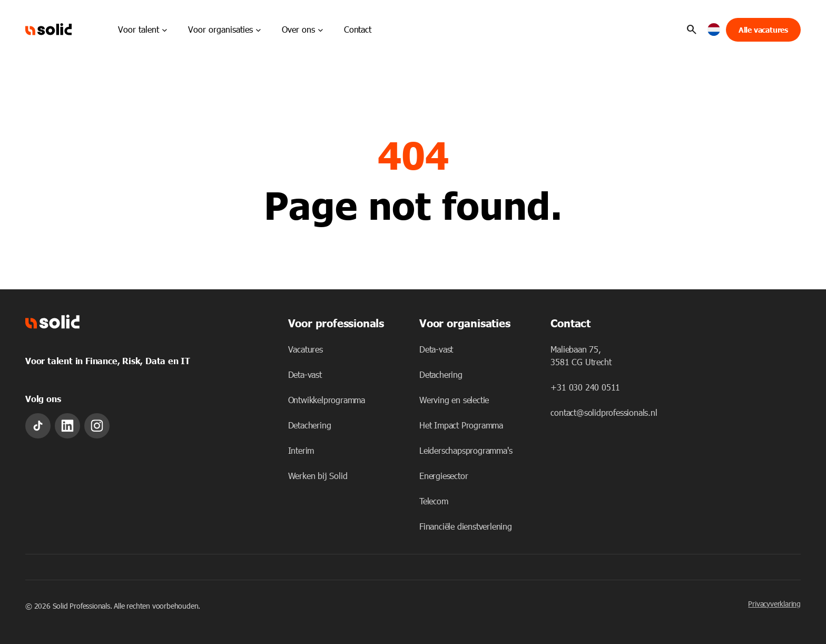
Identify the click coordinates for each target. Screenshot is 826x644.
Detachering (310, 425)
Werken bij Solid (318, 476)
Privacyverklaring (774, 604)
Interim (301, 450)
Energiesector (444, 476)
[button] (714, 30)
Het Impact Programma (461, 425)
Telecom (434, 501)
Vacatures (306, 349)
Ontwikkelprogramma (327, 400)
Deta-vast (305, 374)
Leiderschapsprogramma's (466, 450)
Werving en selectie (454, 400)
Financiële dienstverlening (466, 526)
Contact (358, 29)
